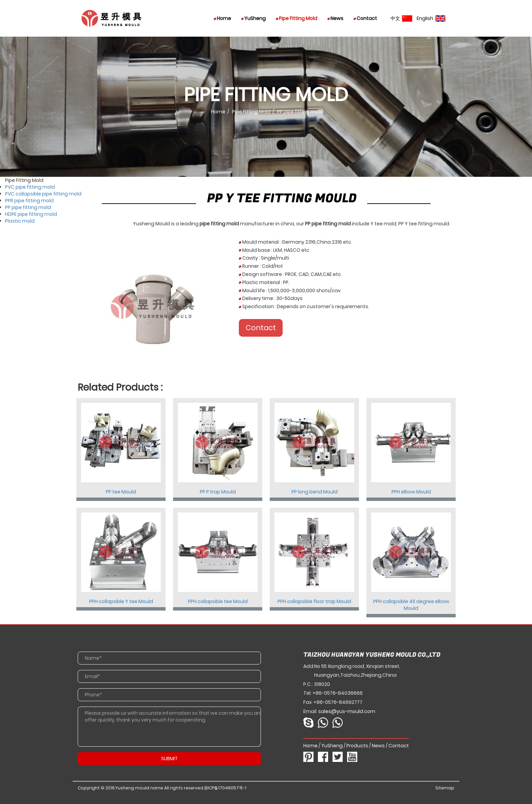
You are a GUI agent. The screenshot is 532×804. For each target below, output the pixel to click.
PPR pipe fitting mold (29, 201)
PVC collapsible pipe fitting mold (43, 194)
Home (222, 18)
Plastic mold (20, 221)
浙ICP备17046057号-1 (225, 788)
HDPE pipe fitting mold (31, 214)
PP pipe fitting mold (28, 207)
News (335, 18)
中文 (401, 18)
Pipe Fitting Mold (297, 18)
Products (357, 746)
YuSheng (253, 18)
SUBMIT (169, 759)
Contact (365, 18)
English (431, 18)
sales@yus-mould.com (347, 711)
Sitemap (445, 788)
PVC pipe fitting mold (30, 187)
